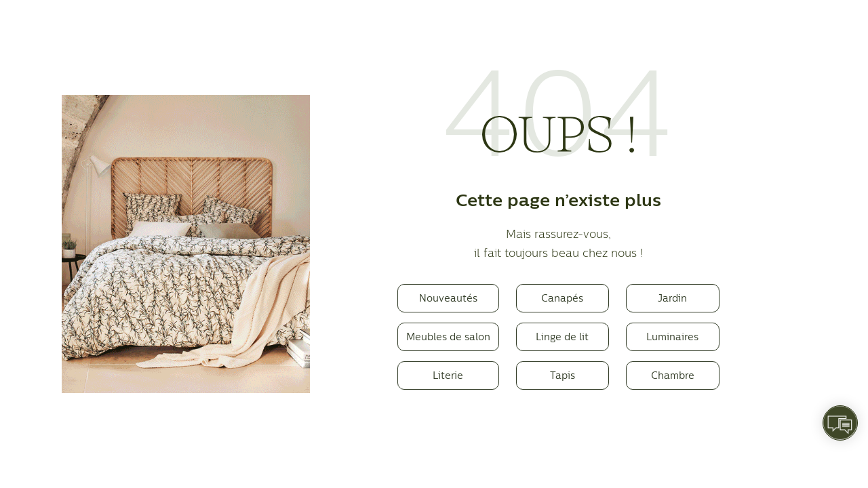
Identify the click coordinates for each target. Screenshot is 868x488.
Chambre (673, 375)
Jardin (672, 298)
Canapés (562, 298)
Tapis (563, 375)
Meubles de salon (448, 337)
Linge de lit (562, 337)
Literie (448, 375)
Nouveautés (448, 298)
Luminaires (672, 337)
